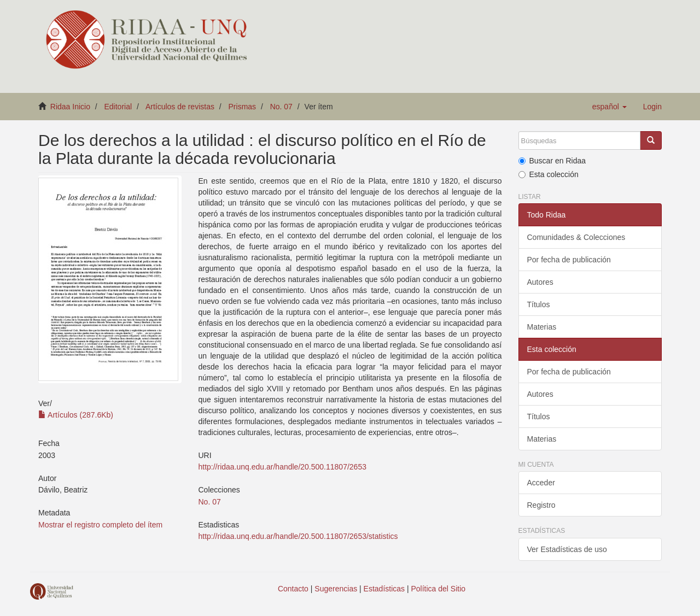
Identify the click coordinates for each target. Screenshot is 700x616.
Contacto (293, 589)
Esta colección (549, 174)
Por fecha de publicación (569, 260)
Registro (541, 505)
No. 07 (281, 107)
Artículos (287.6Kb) (76, 415)
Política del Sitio (439, 589)
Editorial (118, 107)
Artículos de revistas (180, 107)
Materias (542, 327)
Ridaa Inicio (70, 107)
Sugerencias (336, 589)
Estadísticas (384, 589)
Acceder (541, 483)
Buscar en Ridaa (552, 161)
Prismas (243, 107)
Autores (540, 282)
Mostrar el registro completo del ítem (100, 525)
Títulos (539, 304)
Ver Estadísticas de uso (567, 549)
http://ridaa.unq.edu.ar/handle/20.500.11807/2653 (282, 467)
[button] (609, 107)
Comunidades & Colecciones (576, 237)
